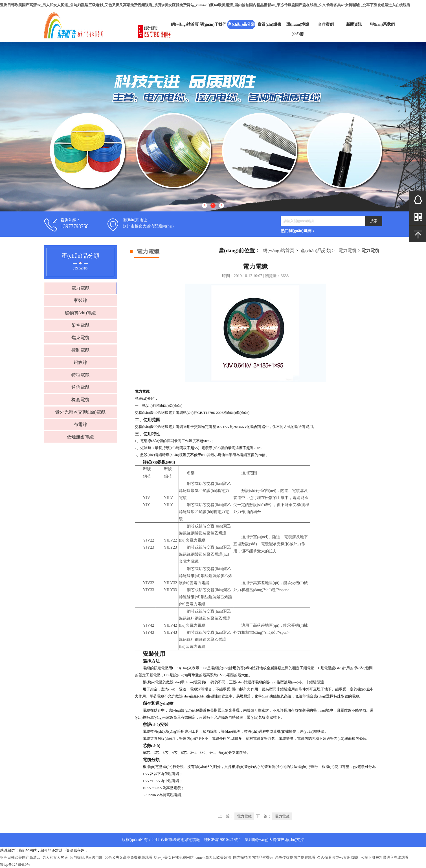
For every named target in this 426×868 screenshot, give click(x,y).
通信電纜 (80, 387)
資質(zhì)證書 (269, 24)
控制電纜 (80, 350)
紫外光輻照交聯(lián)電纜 (81, 412)
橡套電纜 (80, 400)
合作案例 (326, 24)
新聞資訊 (354, 24)
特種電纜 (80, 375)
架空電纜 (80, 325)
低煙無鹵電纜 (80, 437)
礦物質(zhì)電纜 (80, 313)
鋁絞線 (80, 362)
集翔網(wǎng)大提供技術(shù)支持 (275, 840)
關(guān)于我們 (213, 24)
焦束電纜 (80, 338)
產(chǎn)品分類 (241, 24)
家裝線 (80, 300)
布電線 (80, 424)
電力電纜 (80, 288)
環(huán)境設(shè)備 (298, 29)
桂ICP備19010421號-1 (222, 840)
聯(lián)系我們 (382, 24)
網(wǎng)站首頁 (185, 24)
